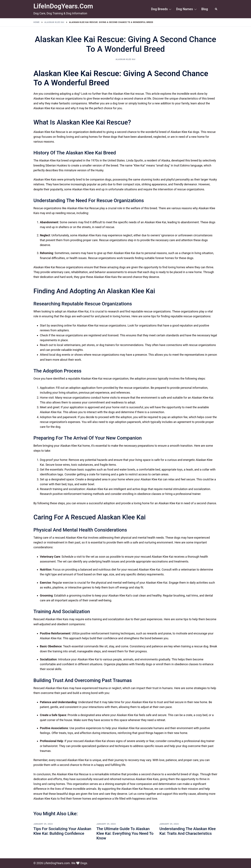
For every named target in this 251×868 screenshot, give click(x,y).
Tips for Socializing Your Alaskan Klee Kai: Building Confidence (62, 831)
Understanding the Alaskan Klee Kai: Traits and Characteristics (188, 831)
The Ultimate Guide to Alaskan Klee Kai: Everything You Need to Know (125, 833)
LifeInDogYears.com (63, 6)
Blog (205, 9)
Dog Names (184, 9)
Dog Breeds (159, 9)
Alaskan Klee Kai (126, 59)
